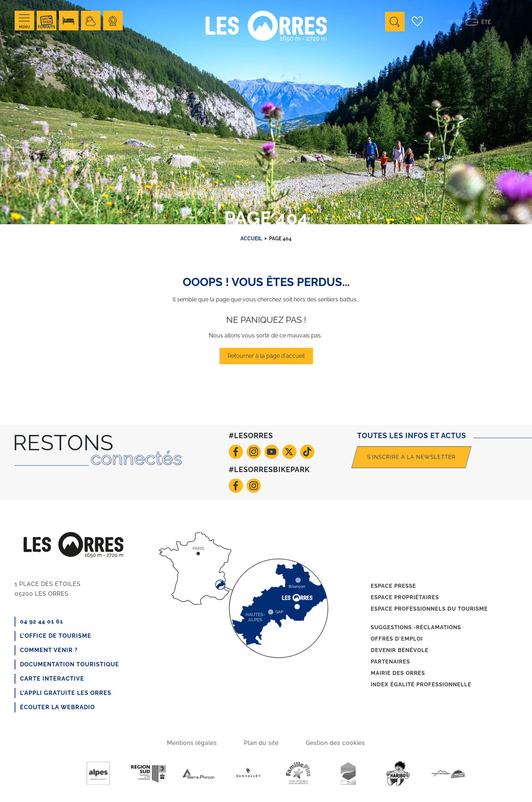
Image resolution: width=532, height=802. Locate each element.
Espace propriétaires (405, 597)
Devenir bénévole (400, 650)
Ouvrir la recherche (395, 22)
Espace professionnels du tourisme (429, 609)
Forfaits (46, 27)
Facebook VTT (236, 486)
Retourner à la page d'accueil (266, 356)
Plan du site (261, 743)
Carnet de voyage (417, 21)
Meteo (91, 21)
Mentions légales (192, 743)
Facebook (236, 452)
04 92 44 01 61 (42, 621)
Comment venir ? (49, 650)
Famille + (298, 773)
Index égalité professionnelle (421, 685)
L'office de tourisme (56, 636)
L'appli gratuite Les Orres (66, 693)
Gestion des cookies (335, 743)
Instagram (254, 452)
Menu (24, 27)
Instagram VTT (254, 486)
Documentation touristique (70, 664)
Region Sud (148, 773)
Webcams (113, 21)
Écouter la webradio (57, 707)
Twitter (289, 452)
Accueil (251, 239)
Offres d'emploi (397, 639)
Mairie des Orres (398, 673)
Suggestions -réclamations (416, 627)
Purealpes (98, 773)
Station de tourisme (348, 773)
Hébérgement (69, 21)
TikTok (307, 452)
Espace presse (393, 586)
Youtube (272, 452)
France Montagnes (448, 773)
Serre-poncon (198, 773)
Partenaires (390, 662)
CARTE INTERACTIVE (52, 679)
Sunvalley (248, 773)
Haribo (398, 773)
